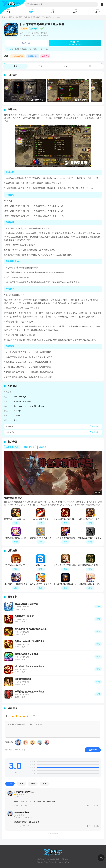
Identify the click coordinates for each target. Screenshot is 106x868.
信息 (40, 66)
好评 (21, 783)
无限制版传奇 (33, 56)
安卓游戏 (10, 17)
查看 (98, 606)
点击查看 (95, 426)
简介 (15, 66)
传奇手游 (19, 17)
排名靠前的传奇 (18, 56)
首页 (4, 17)
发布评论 (93, 750)
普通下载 (26, 43)
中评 (33, 783)
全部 (10, 783)
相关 (66, 66)
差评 (44, 783)
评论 (91, 66)
